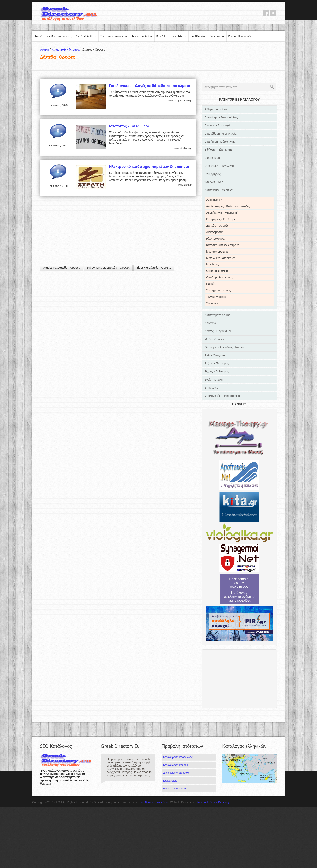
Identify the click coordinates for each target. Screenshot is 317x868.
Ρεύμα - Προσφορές (240, 36)
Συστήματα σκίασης (219, 290)
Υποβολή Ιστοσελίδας (59, 36)
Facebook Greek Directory (213, 802)
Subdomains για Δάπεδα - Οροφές (108, 268)
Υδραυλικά (213, 303)
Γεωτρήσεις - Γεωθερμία (221, 219)
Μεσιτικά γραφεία (217, 251)
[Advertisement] (118, 228)
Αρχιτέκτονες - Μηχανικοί (222, 213)
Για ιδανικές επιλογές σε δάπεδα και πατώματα (150, 86)
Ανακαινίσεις (214, 200)
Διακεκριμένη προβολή (176, 773)
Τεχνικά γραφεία (216, 297)
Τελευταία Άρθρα (142, 36)
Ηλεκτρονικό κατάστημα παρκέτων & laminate (149, 167)
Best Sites (162, 36)
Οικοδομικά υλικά (217, 271)
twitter (273, 13)
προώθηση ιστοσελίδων (153, 802)
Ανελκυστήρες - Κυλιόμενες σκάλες (228, 206)
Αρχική (39, 36)
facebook (266, 13)
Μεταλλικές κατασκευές (221, 258)
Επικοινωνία (217, 36)
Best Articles (179, 36)
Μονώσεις (212, 264)
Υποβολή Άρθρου (86, 36)
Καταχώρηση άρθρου (175, 765)
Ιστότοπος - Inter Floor (129, 126)
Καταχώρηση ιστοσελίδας (178, 757)
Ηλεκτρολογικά (215, 239)
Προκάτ (211, 284)
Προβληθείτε (198, 36)
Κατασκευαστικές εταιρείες (223, 245)
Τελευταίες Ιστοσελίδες (114, 36)
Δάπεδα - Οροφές (217, 226)
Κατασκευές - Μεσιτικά (67, 49)
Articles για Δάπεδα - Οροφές (62, 268)
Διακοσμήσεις (215, 232)
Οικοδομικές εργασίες (220, 277)
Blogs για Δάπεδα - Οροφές (154, 268)
